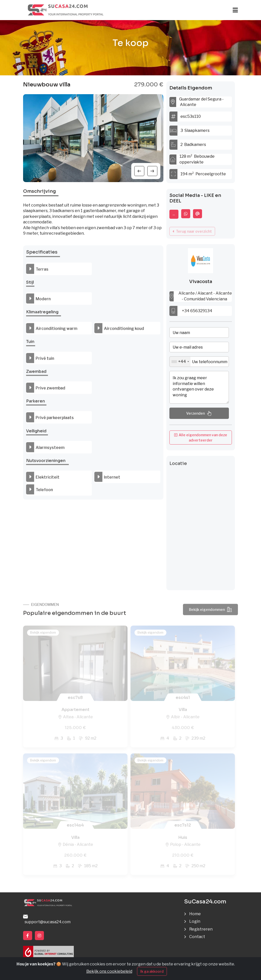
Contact (197, 937)
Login (195, 921)
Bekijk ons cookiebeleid (109, 971)
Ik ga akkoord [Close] (152, 971)
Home (195, 914)
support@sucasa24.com (47, 919)
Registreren (201, 929)
